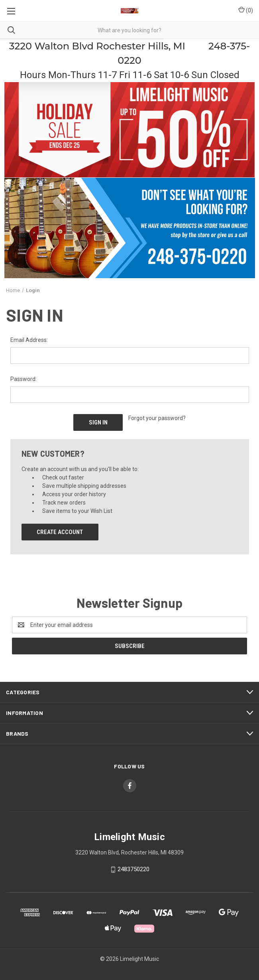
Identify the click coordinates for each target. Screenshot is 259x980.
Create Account (60, 532)
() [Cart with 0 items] (246, 10)
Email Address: (29, 340)
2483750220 (133, 869)
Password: (24, 379)
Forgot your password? (157, 418)
